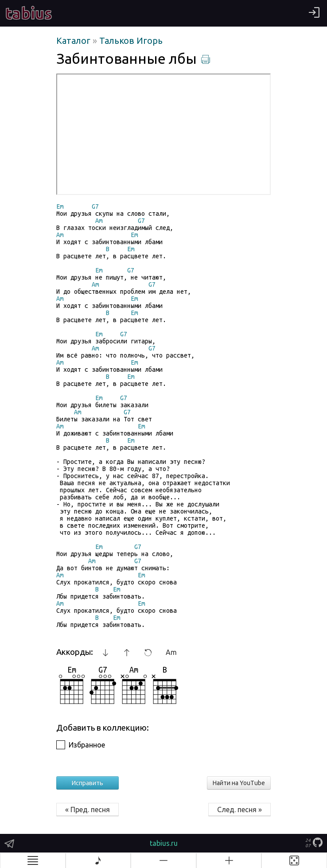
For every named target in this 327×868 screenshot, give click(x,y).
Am (171, 652)
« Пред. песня (88, 810)
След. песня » (239, 810)
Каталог (74, 41)
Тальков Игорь (131, 41)
